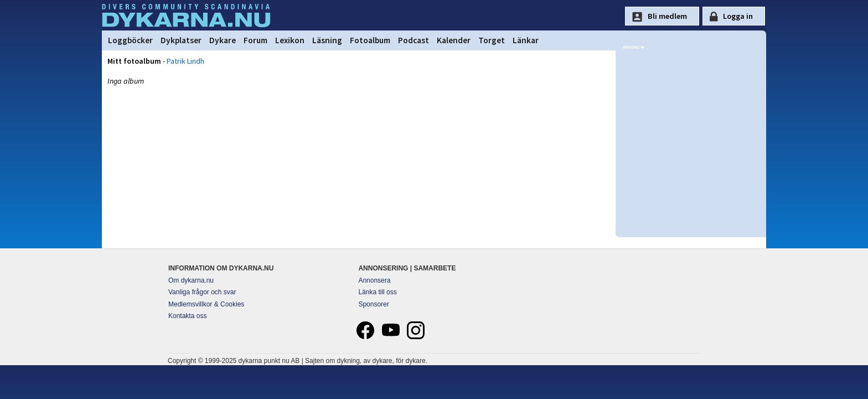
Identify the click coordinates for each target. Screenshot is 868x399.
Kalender (454, 40)
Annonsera (374, 280)
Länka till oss (377, 292)
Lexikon (290, 40)
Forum (255, 40)
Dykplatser (181, 40)
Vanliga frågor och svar (202, 292)
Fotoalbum (370, 40)
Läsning (327, 40)
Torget (492, 40)
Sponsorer (373, 304)
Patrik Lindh (185, 61)
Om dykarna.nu (191, 280)
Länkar (526, 40)
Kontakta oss (187, 316)
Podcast (414, 40)
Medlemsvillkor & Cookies (206, 304)
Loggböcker (130, 40)
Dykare (223, 40)
